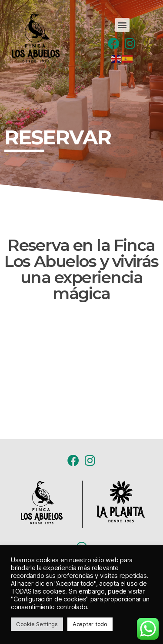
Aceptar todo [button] (90, 624)
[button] (122, 25)
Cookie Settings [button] (37, 624)
